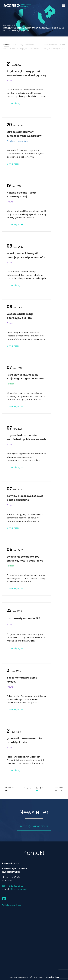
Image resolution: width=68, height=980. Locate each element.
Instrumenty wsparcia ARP (24, 618)
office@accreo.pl (18, 889)
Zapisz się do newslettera (34, 826)
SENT (38, 45)
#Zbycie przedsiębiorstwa (54, 49)
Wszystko (6, 45)
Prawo (6, 49)
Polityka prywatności (12, 905)
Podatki (63, 45)
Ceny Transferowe (26, 45)
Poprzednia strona (9, 789)
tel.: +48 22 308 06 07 (13, 886)
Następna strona (59, 789)
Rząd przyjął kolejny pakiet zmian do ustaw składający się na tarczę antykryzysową (26, 75)
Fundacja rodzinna (50, 45)
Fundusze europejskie (19, 49)
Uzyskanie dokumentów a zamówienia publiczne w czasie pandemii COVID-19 (27, 439)
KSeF (15, 45)
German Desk (36, 49)
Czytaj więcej (15, 103)
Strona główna (8, 25)
